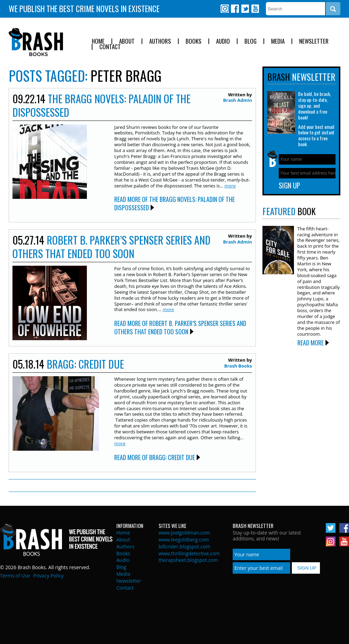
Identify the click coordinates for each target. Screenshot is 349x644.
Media (278, 41)
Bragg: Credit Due (85, 364)
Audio (223, 41)
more (230, 186)
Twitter (245, 9)
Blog (250, 41)
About (127, 41)
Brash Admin (237, 100)
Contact (110, 47)
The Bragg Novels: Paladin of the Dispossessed (101, 105)
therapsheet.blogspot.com (188, 560)
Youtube (255, 9)
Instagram (225, 9)
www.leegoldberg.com (184, 540)
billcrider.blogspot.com (185, 546)
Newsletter (314, 41)
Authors (160, 41)
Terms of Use (15, 576)
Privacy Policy (48, 576)
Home (98, 41)
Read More (311, 343)
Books (194, 41)
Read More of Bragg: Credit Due (155, 457)
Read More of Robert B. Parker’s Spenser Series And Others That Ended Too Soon (180, 327)
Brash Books (36, 42)
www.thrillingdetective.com (189, 553)
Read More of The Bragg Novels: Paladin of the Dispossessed (174, 203)
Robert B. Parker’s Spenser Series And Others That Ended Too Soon (111, 247)
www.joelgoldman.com (184, 533)
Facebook (235, 9)
